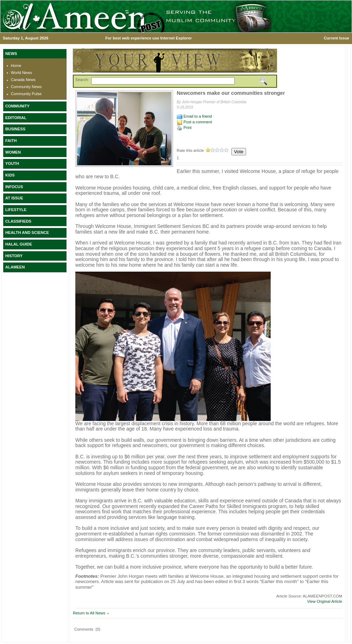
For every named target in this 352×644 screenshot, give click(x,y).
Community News (26, 87)
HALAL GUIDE (19, 244)
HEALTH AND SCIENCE (27, 233)
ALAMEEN (15, 267)
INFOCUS (14, 187)
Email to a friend (194, 116)
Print (184, 128)
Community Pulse (26, 94)
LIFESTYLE (16, 210)
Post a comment (194, 122)
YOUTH (12, 163)
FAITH (11, 141)
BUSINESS (15, 129)
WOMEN (13, 152)
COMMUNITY (17, 106)
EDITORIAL (16, 118)
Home (16, 66)
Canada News (23, 80)
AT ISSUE (14, 198)
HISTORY (14, 256)
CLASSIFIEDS (18, 221)
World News (21, 73)
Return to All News (89, 613)
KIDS (10, 175)
